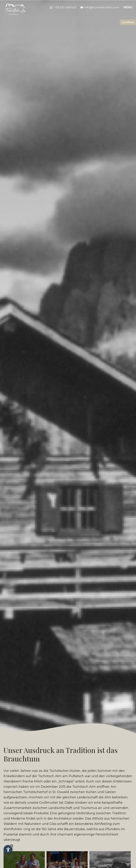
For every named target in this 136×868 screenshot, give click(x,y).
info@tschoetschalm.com (100, 7)
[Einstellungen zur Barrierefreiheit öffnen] (8, 849)
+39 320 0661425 (65, 7)
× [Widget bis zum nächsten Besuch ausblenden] (12, 846)
